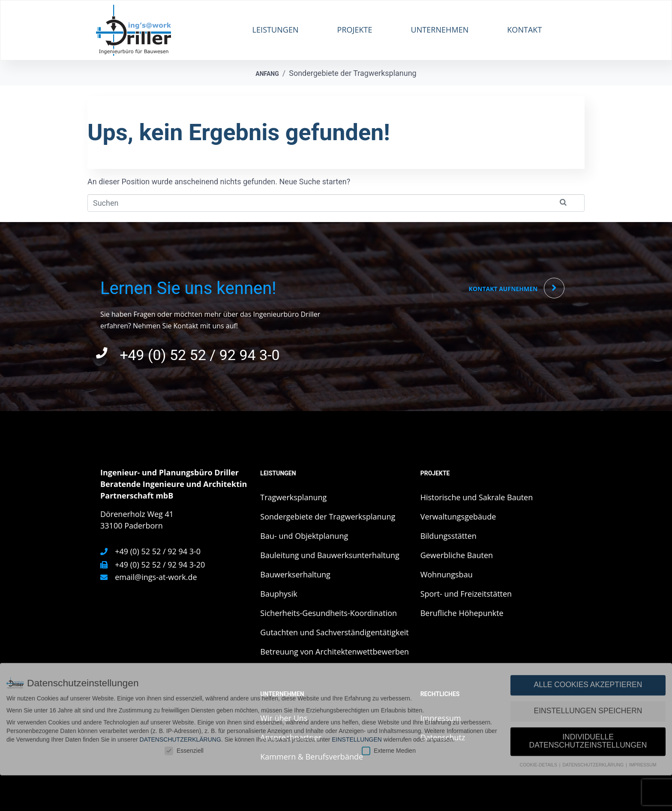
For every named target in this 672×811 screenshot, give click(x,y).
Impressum (643, 694)
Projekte (355, 30)
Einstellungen (357, 668)
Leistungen (276, 30)
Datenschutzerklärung (180, 668)
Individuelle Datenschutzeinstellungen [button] (588, 670)
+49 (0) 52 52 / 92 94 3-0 (200, 355)
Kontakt (524, 30)
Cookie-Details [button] (539, 694)
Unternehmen (440, 30)
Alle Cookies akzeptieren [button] (588, 613)
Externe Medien (389, 680)
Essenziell (184, 680)
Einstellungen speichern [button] (588, 640)
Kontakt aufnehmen (503, 289)
